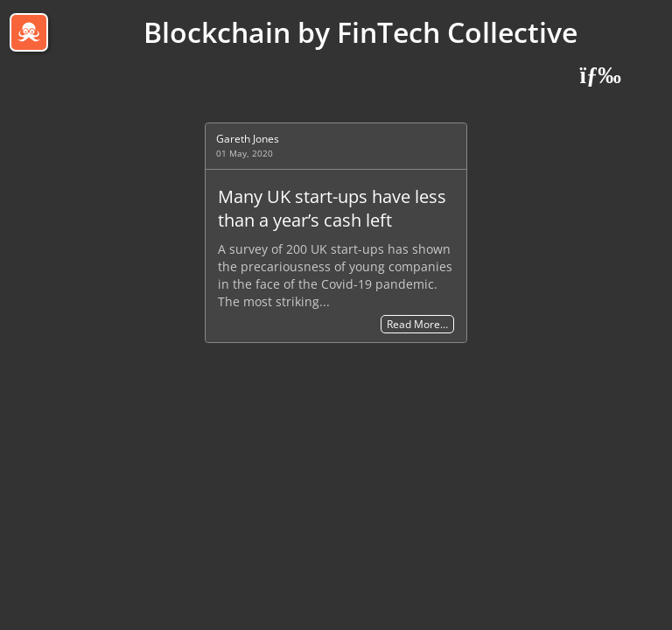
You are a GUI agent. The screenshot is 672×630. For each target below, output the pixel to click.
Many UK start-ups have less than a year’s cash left (332, 208)
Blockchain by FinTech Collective (360, 32)
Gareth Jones (248, 139)
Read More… (417, 324)
